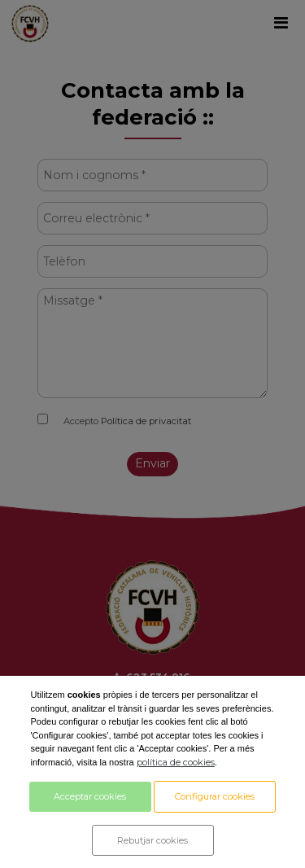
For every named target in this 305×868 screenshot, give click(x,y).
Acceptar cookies (90, 796)
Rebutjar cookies (152, 840)
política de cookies (176, 762)
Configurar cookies (215, 796)
